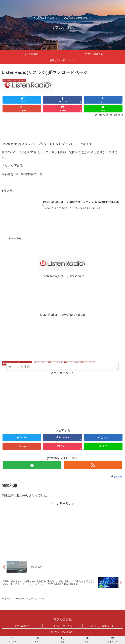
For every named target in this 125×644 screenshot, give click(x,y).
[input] (62, 368)
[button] (115, 369)
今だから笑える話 (63, 626)
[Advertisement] (62, 128)
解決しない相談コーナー (103, 626)
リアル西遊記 (22, 626)
